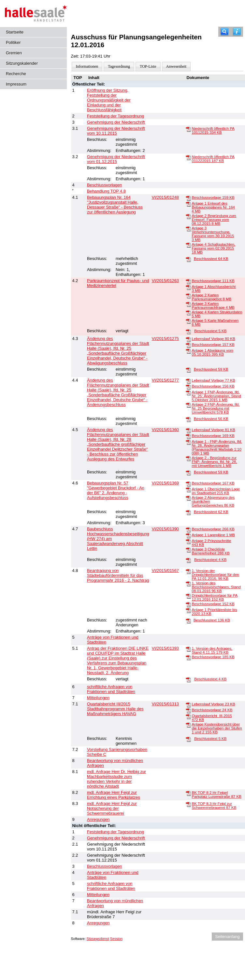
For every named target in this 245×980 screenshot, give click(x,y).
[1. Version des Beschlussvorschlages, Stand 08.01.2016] (188, 583)
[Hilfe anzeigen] (237, 32)
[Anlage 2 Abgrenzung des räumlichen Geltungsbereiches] (188, 498)
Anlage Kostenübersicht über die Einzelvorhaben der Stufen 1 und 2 (217, 728)
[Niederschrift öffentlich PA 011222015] (188, 157)
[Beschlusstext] (188, 259)
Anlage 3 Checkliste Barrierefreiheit (211, 551)
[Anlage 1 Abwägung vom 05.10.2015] (188, 351)
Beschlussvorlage (213, 197)
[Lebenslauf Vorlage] (188, 339)
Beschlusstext (211, 259)
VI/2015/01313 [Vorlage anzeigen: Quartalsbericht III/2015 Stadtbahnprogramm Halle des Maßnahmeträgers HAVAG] (165, 704)
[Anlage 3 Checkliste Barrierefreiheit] (188, 550)
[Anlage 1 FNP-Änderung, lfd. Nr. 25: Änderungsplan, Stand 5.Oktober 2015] (188, 392)
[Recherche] (224, 32)
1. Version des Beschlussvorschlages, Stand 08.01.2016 (216, 587)
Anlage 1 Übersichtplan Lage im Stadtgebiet (216, 491)
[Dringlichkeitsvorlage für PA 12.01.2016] (188, 596)
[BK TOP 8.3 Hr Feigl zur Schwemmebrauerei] (188, 804)
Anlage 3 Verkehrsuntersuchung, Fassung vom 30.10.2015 (213, 234)
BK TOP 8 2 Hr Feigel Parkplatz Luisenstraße (216, 795)
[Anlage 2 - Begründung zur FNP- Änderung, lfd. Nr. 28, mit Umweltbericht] (188, 458)
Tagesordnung (119, 66)
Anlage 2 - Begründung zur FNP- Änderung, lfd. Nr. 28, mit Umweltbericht (214, 462)
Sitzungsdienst (98, 939)
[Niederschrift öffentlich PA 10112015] (188, 129)
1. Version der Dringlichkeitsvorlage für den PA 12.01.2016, (215, 575)
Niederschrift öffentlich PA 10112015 (213, 130)
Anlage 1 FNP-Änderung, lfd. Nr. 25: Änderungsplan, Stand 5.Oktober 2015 (216, 396)
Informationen (87, 66)
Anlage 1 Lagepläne (213, 535)
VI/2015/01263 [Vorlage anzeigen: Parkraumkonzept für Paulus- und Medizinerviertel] (165, 281)
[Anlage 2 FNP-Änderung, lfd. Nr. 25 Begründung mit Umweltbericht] (188, 405)
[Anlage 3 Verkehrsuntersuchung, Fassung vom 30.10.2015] (188, 228)
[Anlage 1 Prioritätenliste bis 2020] (188, 610)
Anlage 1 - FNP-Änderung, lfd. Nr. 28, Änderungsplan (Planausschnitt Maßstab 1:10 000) (217, 447)
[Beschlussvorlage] (188, 198)
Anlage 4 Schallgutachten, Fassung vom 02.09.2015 (213, 248)
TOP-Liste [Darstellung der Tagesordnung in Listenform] (148, 66)
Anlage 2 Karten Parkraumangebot (211, 297)
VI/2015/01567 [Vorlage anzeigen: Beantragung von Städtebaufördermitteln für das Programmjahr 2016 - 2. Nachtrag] (165, 571)
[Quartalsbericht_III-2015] (188, 716)
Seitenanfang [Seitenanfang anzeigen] (227, 937)
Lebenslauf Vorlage (213, 339)
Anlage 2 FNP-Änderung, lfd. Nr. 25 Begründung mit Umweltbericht (216, 408)
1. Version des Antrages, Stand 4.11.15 (212, 650)
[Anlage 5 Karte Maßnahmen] (188, 321)
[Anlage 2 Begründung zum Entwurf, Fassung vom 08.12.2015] (188, 216)
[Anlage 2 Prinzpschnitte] (188, 541)
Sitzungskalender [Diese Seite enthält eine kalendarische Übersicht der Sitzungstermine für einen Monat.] (22, 63)
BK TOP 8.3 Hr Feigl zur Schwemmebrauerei (214, 806)
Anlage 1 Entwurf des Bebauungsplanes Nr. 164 (213, 207)
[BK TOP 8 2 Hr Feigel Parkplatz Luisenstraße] (188, 793)
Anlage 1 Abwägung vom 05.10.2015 (212, 352)
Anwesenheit (176, 66)
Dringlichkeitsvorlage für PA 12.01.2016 (215, 597)
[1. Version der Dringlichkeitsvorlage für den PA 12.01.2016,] (188, 571)
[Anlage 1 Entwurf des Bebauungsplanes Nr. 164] (188, 204)
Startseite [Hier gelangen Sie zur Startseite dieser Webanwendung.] (15, 32)
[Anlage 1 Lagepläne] (188, 535)
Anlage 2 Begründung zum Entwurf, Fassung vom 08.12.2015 (214, 220)
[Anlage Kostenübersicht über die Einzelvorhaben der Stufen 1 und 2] (188, 725)
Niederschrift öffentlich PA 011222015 (213, 159)
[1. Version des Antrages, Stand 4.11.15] (188, 649)
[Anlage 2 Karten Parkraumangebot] (188, 295)
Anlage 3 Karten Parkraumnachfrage (213, 306)
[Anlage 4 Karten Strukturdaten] (188, 312)
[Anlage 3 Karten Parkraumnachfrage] (188, 304)
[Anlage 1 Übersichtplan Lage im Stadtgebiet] (188, 489)
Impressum (16, 84)
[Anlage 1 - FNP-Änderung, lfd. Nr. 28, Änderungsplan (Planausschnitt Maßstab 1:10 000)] (188, 442)
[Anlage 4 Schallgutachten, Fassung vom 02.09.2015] (188, 245)
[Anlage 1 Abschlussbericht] (188, 287)
